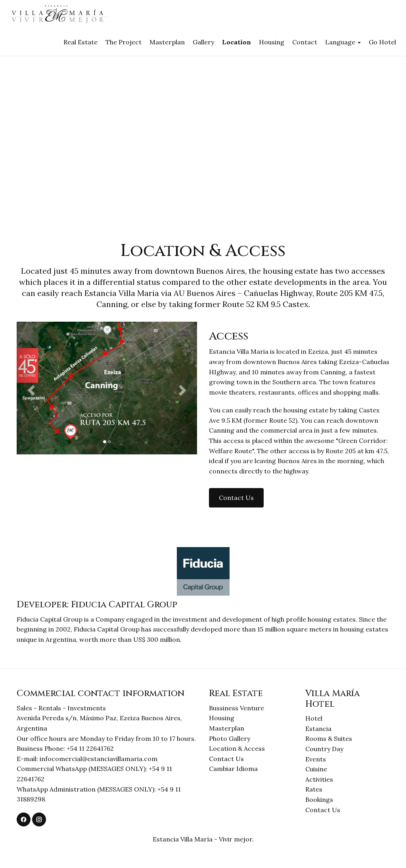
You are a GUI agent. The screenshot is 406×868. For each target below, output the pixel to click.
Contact (305, 42)
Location (237, 42)
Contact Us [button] (236, 498)
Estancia (318, 729)
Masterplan (167, 42)
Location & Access (237, 748)
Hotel (314, 718)
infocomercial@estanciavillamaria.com (99, 759)
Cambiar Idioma (233, 769)
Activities (319, 779)
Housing (272, 42)
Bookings (319, 799)
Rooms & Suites (329, 738)
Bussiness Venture (237, 708)
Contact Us (226, 759)
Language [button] (343, 42)
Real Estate (80, 42)
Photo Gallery (230, 738)
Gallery (203, 42)
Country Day (324, 749)
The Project (124, 42)
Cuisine (316, 769)
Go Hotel (382, 42)
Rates (314, 789)
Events (316, 759)
